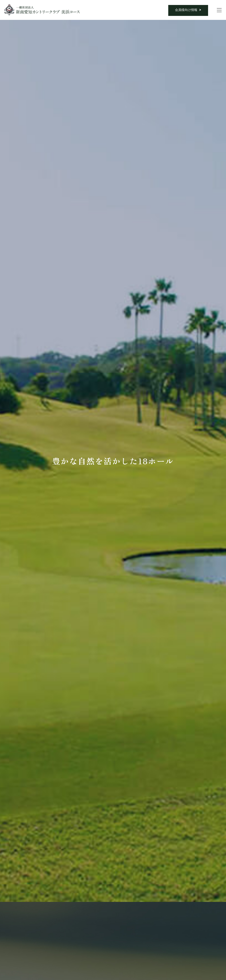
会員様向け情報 (186, 10)
